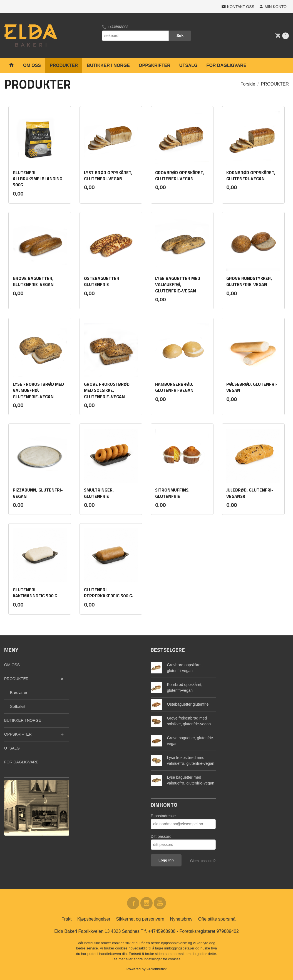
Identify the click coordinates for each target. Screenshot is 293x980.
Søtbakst (18, 706)
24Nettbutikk (157, 969)
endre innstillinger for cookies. (157, 959)
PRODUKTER (64, 65)
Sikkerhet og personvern (140, 919)
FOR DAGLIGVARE (227, 65)
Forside (248, 84)
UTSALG (188, 65)
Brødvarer (19, 693)
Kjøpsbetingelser (94, 919)
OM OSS (32, 65)
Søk (180, 36)
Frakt (66, 919)
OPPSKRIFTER (155, 65)
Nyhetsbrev (181, 919)
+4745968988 (115, 27)
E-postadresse (163, 816)
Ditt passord (161, 836)
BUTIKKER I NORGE (108, 65)
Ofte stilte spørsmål (217, 919)
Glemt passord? (203, 861)
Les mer (119, 959)
